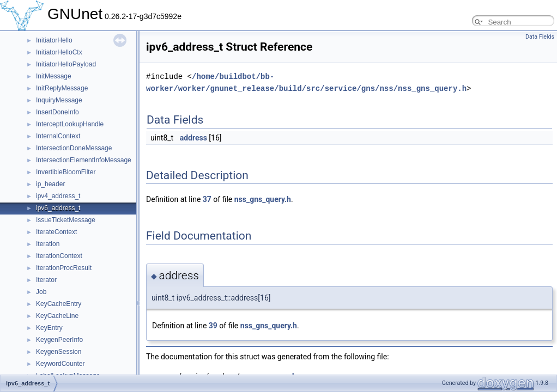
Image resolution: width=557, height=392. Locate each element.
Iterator (46, 280)
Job (41, 292)
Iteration (48, 244)
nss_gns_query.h (263, 199)
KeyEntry (49, 328)
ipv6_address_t (58, 208)
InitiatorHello (54, 40)
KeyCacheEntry (59, 304)
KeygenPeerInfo (59, 340)
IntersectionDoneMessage (74, 148)
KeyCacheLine (57, 316)
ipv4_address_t (58, 196)
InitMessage (54, 76)
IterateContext (56, 232)
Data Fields (540, 37)
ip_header (50, 184)
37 (207, 199)
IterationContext (59, 256)
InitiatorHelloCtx (59, 52)
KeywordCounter (60, 364)
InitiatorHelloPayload (66, 64)
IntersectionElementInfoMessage (84, 160)
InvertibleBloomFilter (66, 172)
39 (213, 326)
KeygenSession (59, 352)
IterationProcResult (64, 268)
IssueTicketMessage (66, 220)
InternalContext (58, 136)
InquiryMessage (59, 100)
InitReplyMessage (62, 88)
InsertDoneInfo (57, 112)
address (193, 138)
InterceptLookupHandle (70, 124)
